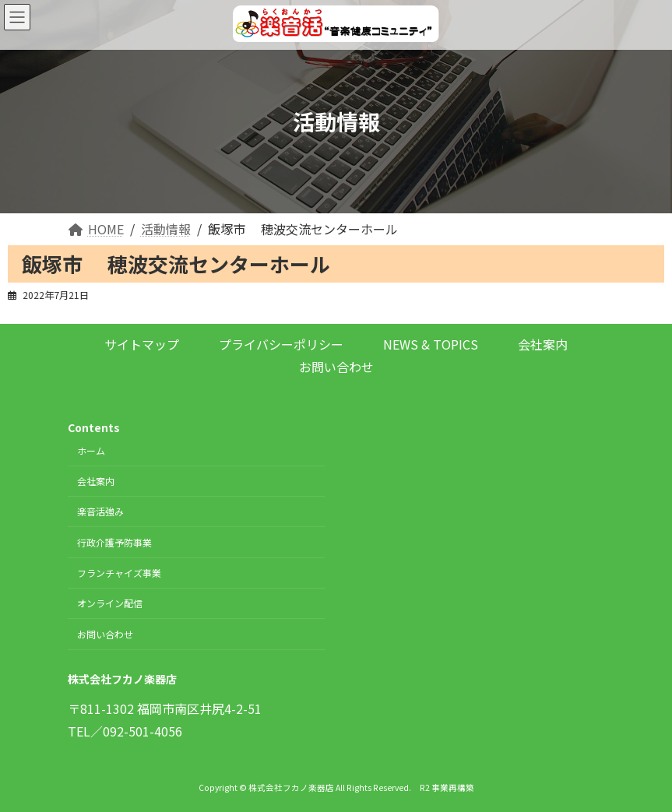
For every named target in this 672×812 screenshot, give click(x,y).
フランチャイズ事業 (119, 573)
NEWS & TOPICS (431, 344)
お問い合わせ (336, 367)
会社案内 (543, 344)
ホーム (91, 450)
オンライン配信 (110, 604)
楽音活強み (100, 512)
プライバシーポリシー (281, 344)
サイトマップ (142, 344)
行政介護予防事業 (114, 542)
